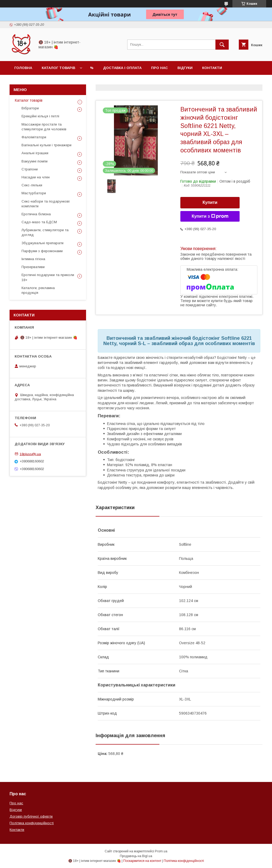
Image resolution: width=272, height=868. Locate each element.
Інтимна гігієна (33, 259)
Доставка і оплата (122, 68)
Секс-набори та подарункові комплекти (46, 204)
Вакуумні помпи (35, 161)
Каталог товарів (58, 68)
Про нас (160, 68)
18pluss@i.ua (30, 454)
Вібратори (30, 108)
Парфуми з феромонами (42, 251)
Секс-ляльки (32, 185)
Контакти (212, 68)
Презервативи (33, 267)
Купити (210, 202)
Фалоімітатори (34, 137)
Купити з (210, 216)
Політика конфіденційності (32, 823)
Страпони (30, 169)
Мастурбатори (34, 193)
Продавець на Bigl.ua (136, 856)
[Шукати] (222, 45)
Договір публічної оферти (31, 816)
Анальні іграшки (35, 153)
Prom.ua (161, 851)
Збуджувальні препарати (42, 243)
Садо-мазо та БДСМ (39, 222)
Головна (23, 68)
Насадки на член (36, 177)
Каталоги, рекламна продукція (38, 290)
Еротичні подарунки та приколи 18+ (48, 277)
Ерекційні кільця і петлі (40, 116)
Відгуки (185, 68)
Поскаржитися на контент (142, 861)
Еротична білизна (36, 214)
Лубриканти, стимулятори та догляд (45, 232)
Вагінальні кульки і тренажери (46, 145)
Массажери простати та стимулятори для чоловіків (44, 127)
